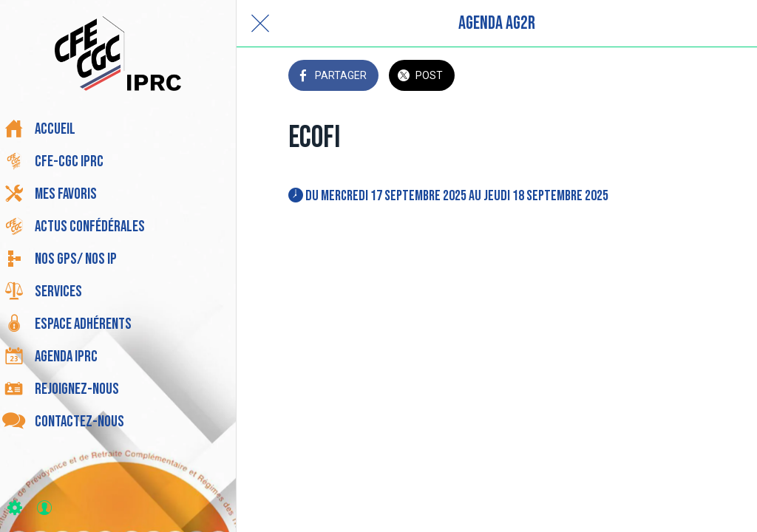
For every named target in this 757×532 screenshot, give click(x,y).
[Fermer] (260, 24)
